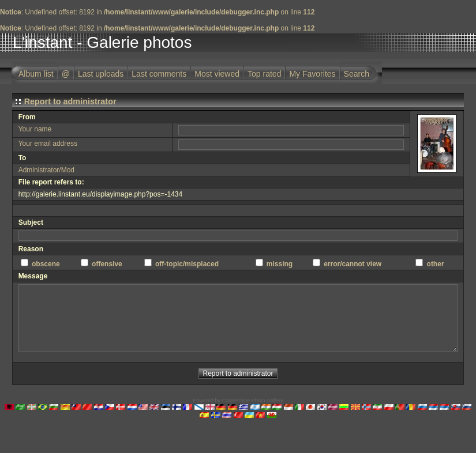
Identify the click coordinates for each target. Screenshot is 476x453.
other (436, 264)
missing (280, 264)
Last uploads (101, 74)
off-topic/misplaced (187, 264)
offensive (107, 264)
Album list (36, 74)
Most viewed (217, 74)
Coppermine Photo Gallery (252, 401)
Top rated (264, 74)
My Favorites (312, 74)
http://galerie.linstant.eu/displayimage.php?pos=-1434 (101, 194)
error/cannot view (353, 264)
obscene (46, 264)
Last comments (159, 74)
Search (357, 74)
